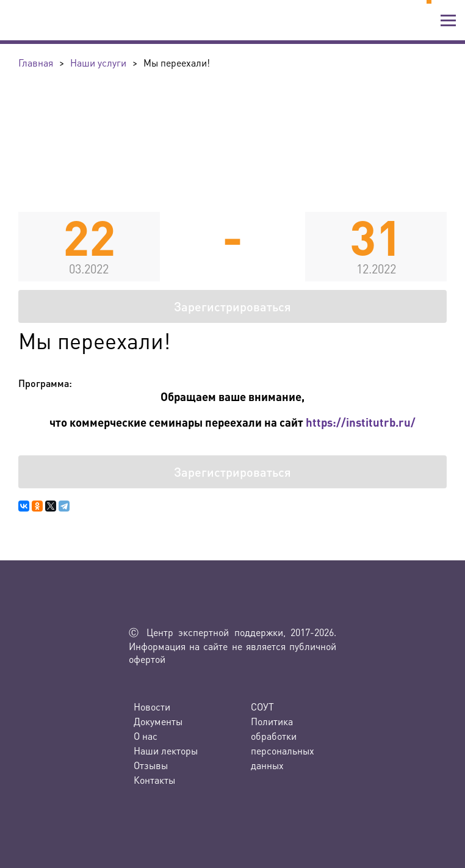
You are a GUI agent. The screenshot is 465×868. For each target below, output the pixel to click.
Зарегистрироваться (232, 306)
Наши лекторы (166, 750)
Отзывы (151, 765)
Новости (152, 707)
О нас (146, 736)
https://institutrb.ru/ (361, 422)
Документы (158, 721)
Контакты (154, 780)
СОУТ (262, 707)
